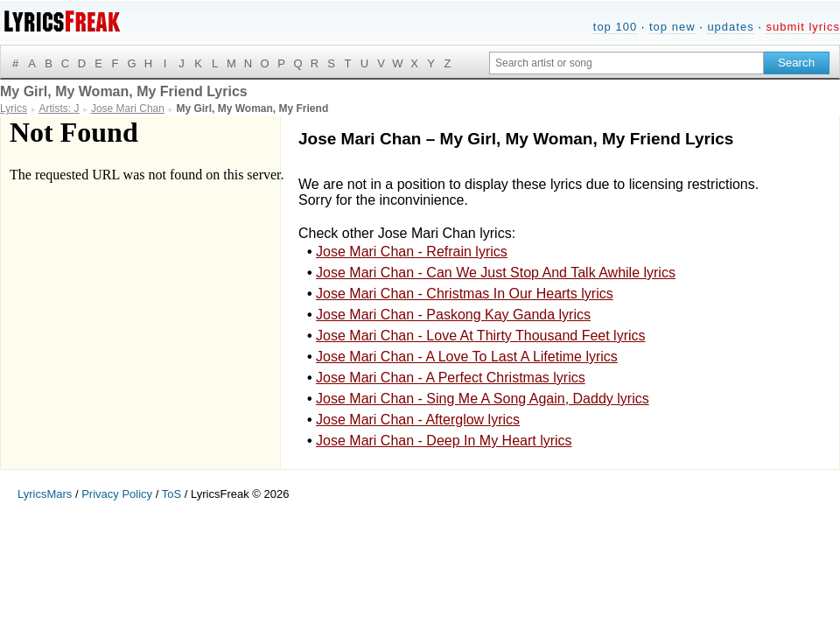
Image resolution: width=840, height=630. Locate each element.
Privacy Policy (117, 494)
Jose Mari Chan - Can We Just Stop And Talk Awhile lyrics (496, 273)
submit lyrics (803, 27)
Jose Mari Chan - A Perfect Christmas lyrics (451, 378)
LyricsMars (45, 494)
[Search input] (626, 63)
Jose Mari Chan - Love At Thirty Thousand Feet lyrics (480, 336)
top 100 (615, 27)
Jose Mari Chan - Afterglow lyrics (418, 420)
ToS (171, 494)
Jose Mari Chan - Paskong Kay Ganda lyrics (453, 315)
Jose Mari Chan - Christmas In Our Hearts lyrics (465, 294)
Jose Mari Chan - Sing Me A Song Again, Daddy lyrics (483, 399)
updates (730, 27)
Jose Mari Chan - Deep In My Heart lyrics (444, 441)
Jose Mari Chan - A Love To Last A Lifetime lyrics (467, 357)
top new (672, 27)
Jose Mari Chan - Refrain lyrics (412, 252)
